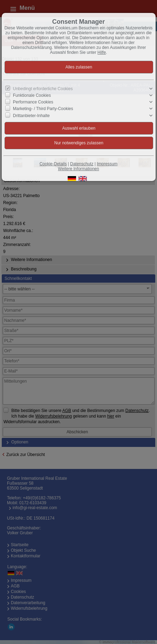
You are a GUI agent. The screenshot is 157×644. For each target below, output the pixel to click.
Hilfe (102, 52)
